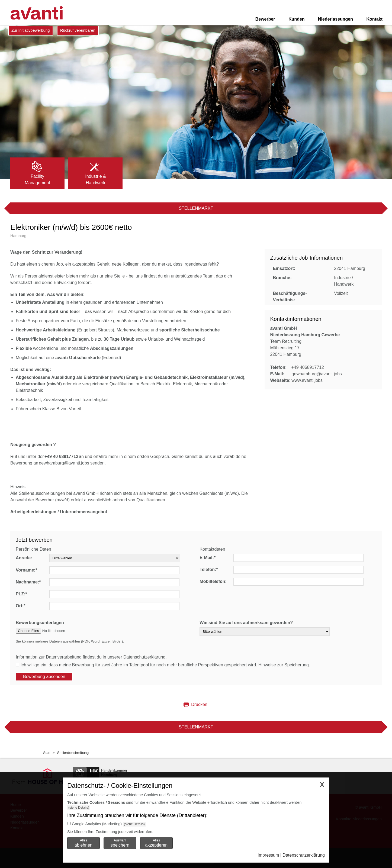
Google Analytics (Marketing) (97, 824)
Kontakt (374, 19)
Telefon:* (209, 569)
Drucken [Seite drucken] (199, 704)
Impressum (268, 855)
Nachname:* (28, 582)
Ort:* (21, 606)
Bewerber (265, 19)
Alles (83, 843)
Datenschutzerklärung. (145, 657)
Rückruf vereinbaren (78, 30)
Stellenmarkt (196, 208)
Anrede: (24, 558)
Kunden (297, 19)
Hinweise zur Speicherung (284, 665)
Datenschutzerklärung (304, 855)
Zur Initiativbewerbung (31, 30)
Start (47, 753)
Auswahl (120, 843)
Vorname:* (26, 570)
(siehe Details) (79, 808)
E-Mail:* (208, 558)
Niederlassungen (335, 19)
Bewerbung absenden (44, 677)
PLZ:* (21, 594)
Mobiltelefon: (213, 581)
